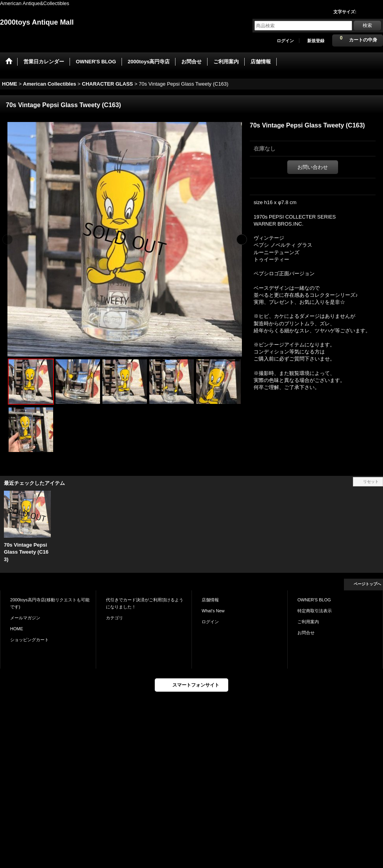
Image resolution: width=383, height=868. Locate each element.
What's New (213, 611)
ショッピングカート (30, 640)
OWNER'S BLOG (314, 600)
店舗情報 (210, 600)
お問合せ (306, 633)
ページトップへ (367, 584)
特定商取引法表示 (315, 611)
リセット (371, 482)
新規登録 (316, 41)
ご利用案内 (308, 622)
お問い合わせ (313, 167)
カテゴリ (115, 618)
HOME (17, 629)
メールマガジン (25, 618)
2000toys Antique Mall (37, 22)
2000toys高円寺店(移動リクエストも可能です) (50, 603)
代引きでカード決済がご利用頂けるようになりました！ (145, 603)
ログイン (285, 41)
